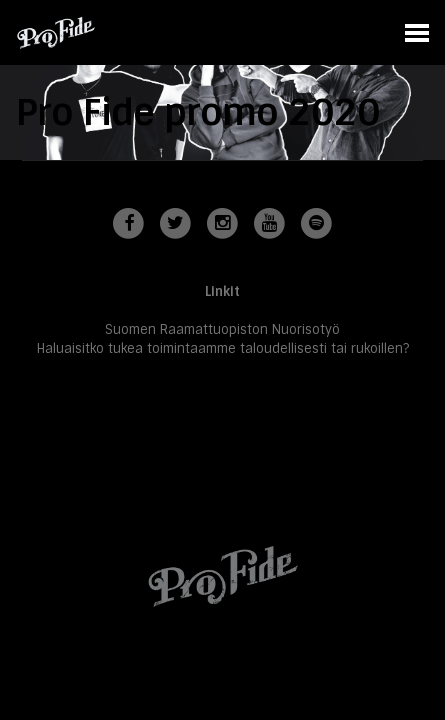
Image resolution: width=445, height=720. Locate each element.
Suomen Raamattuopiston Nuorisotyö (222, 329)
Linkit (222, 291)
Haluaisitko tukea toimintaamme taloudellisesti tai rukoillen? (223, 348)
